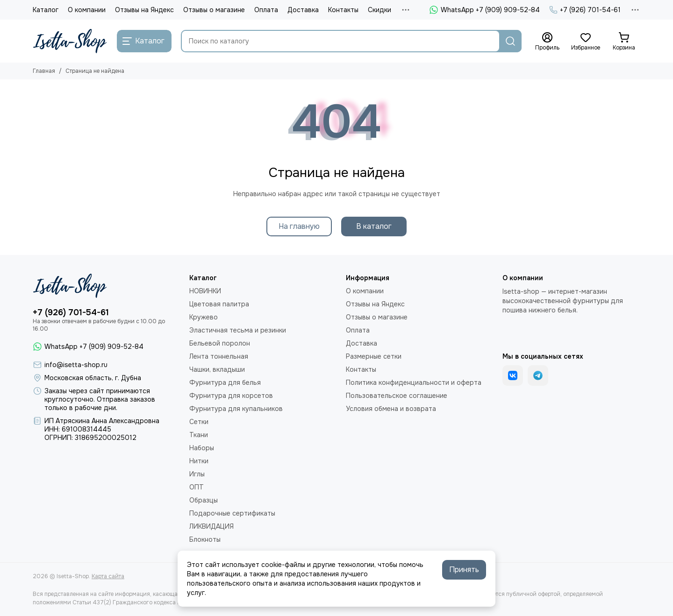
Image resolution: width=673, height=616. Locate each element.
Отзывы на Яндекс (144, 10)
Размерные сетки (374, 356)
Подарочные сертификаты (232, 513)
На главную (299, 226)
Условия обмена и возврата (391, 409)
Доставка (303, 10)
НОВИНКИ (205, 291)
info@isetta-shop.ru (76, 365)
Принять (464, 570)
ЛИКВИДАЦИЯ (211, 526)
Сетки (199, 422)
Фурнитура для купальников (236, 409)
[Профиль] (547, 42)
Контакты (343, 10)
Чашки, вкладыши (217, 369)
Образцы (204, 500)
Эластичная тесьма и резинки (238, 330)
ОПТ (197, 487)
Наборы (202, 448)
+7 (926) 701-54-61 (585, 10)
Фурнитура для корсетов (231, 396)
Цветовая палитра (219, 304)
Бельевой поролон (220, 343)
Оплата (266, 10)
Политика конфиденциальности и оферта (414, 382)
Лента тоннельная (219, 356)
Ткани (199, 435)
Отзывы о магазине (214, 10)
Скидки (379, 10)
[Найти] (510, 41)
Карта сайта (108, 576)
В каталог (374, 226)
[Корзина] (624, 42)
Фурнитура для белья (225, 382)
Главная (44, 71)
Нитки (199, 461)
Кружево (204, 317)
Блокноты (205, 539)
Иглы (197, 474)
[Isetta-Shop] (70, 41)
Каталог (46, 10)
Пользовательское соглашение (397, 396)
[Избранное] (586, 42)
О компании (87, 10)
